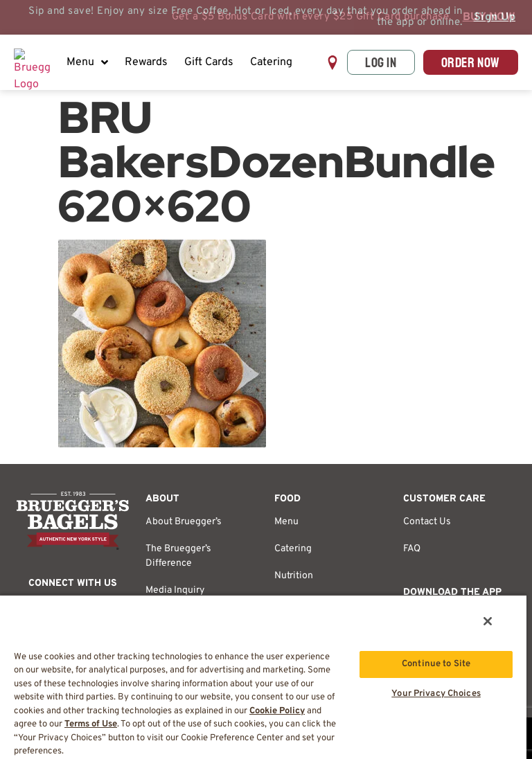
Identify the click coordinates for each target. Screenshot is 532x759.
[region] (263, 677)
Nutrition (294, 576)
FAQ (412, 549)
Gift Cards (209, 62)
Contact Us (427, 522)
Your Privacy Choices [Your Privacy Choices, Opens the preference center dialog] (436, 694)
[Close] (488, 621)
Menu (87, 62)
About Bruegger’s (184, 522)
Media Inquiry (175, 590)
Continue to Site (436, 664)
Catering (271, 62)
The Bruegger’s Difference (178, 556)
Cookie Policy (277, 711)
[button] (332, 63)
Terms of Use (91, 724)
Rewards (146, 62)
